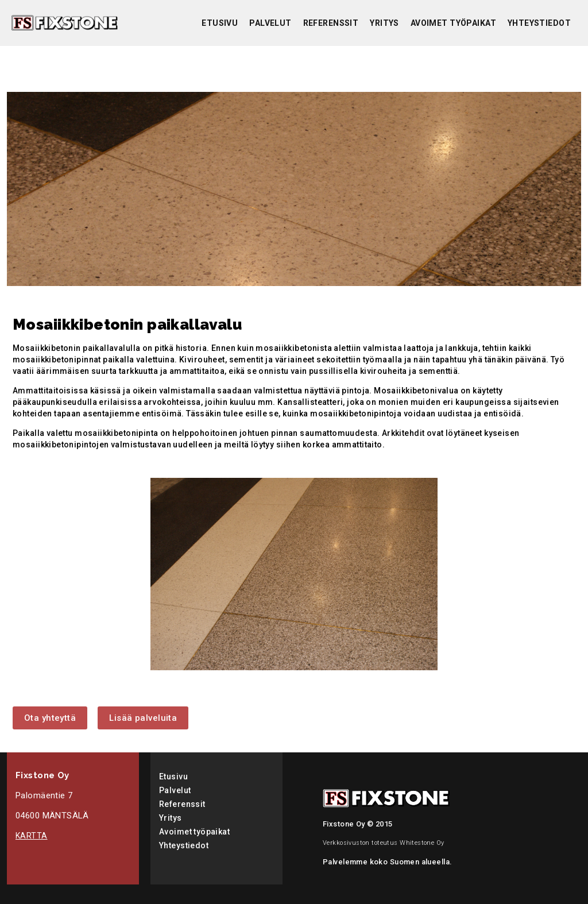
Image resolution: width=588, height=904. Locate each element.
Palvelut (270, 23)
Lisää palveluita (143, 718)
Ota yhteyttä (50, 718)
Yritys (384, 23)
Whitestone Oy (422, 843)
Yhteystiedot (539, 23)
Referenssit (331, 23)
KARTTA (32, 836)
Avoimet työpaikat (453, 23)
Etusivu (220, 23)
